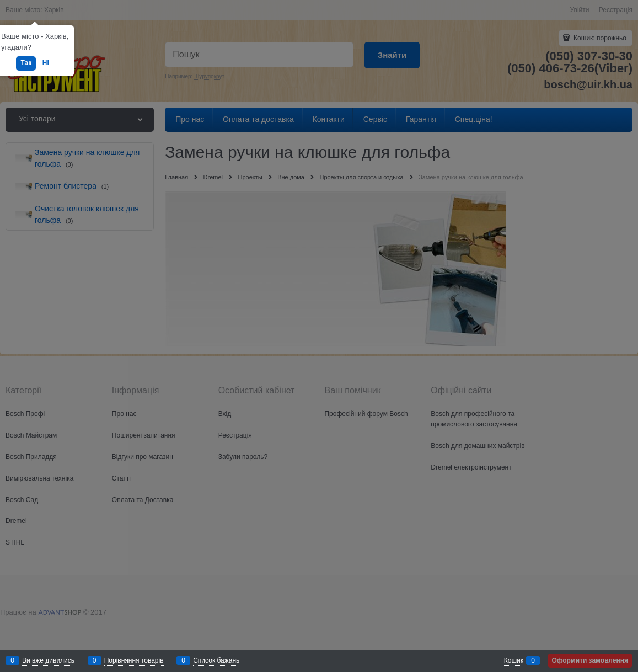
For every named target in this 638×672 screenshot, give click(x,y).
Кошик (514, 660)
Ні (46, 63)
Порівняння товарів (134, 660)
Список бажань (216, 660)
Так (26, 63)
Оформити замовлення (590, 660)
